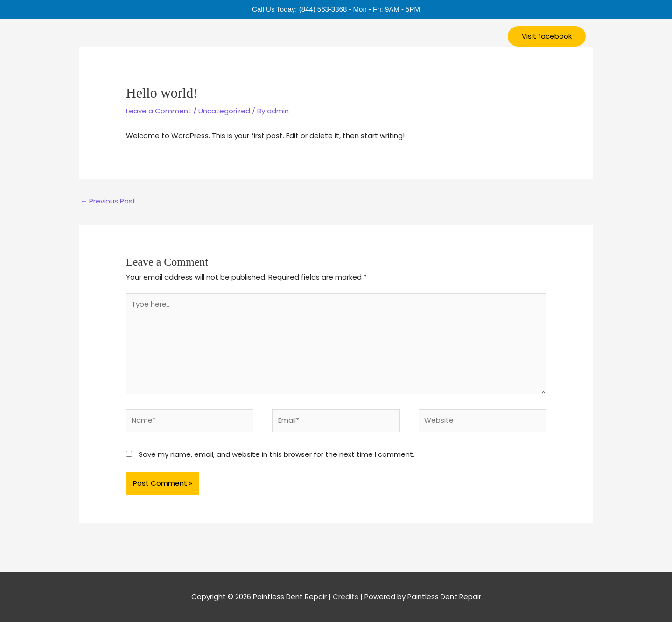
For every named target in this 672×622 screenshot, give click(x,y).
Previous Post (108, 201)
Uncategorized (224, 111)
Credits (346, 597)
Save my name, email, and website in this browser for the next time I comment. (276, 454)
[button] (547, 36)
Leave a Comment (159, 111)
